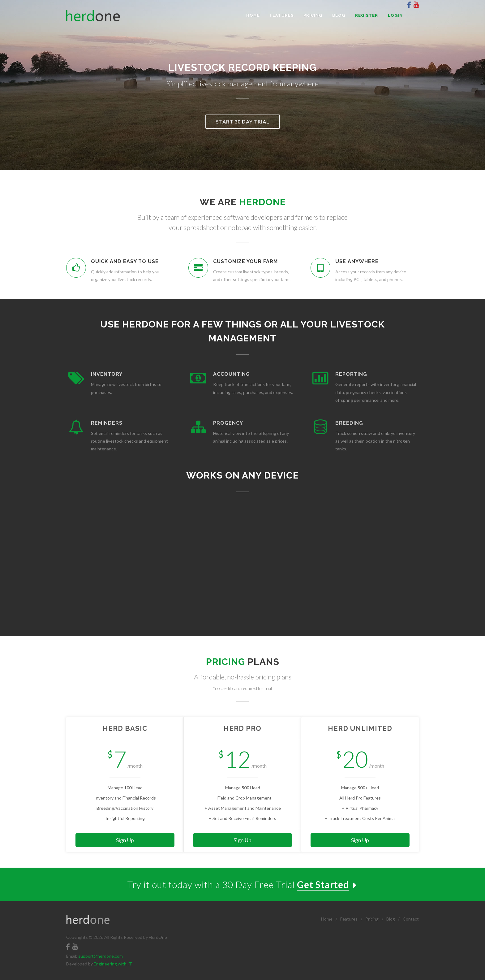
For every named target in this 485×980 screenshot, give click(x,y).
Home (327, 919)
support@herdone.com (101, 956)
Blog (391, 919)
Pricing (372, 919)
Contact (411, 919)
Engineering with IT (113, 964)
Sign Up (125, 840)
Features (349, 919)
